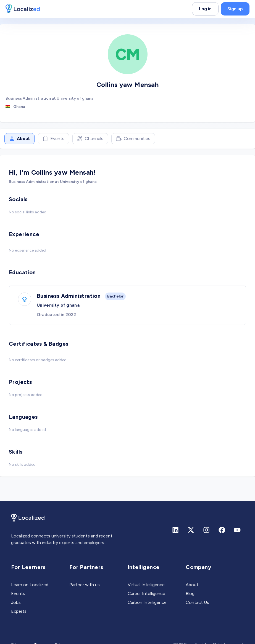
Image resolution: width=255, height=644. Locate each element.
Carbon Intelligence (147, 602)
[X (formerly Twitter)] (191, 530)
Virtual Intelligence (146, 585)
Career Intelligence (146, 593)
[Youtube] (237, 530)
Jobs (16, 602)
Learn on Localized (30, 585)
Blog (190, 593)
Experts (19, 611)
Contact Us (197, 602)
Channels (90, 139)
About (19, 139)
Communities (133, 139)
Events (53, 139)
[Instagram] (206, 530)
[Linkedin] (175, 530)
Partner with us (85, 585)
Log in (205, 9)
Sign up (235, 9)
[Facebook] (222, 530)
